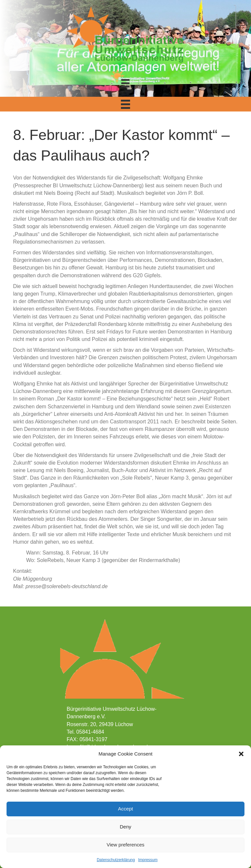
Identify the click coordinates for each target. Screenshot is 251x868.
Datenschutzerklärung (116, 860)
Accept (125, 809)
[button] (241, 754)
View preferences (125, 845)
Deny (125, 827)
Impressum (148, 860)
